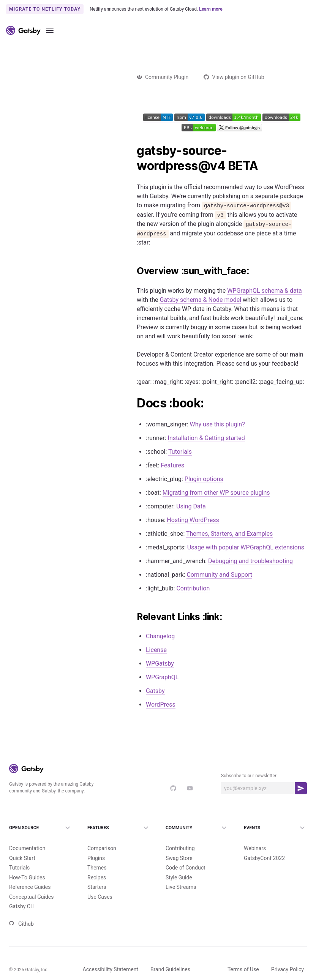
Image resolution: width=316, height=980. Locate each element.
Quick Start (22, 846)
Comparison (102, 836)
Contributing (180, 836)
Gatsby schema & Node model (200, 300)
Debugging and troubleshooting (250, 561)
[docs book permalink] (133, 403)
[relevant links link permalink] (133, 617)
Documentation (27, 836)
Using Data (191, 506)
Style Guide (179, 865)
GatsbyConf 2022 (264, 846)
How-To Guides (27, 865)
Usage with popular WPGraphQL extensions (246, 547)
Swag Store (179, 846)
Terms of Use (243, 957)
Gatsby (155, 691)
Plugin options (204, 479)
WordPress (161, 705)
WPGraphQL (162, 677)
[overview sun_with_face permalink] (133, 271)
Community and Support (219, 575)
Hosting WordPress (193, 520)
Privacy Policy (288, 957)
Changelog (160, 636)
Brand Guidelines (170, 957)
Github (21, 911)
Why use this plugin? (217, 424)
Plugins (96, 846)
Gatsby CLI (22, 894)
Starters (97, 874)
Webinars (255, 836)
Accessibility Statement (111, 957)
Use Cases (100, 884)
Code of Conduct (186, 855)
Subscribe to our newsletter (249, 776)
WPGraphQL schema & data (265, 291)
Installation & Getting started (206, 438)
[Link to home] (23, 30)
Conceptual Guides (31, 884)
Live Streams (181, 874)
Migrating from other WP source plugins (216, 493)
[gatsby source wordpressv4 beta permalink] (133, 151)
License (156, 650)
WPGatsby (160, 664)
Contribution (193, 588)
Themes (97, 855)
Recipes (97, 865)
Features (172, 465)
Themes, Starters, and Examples (229, 534)
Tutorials (180, 452)
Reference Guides (30, 874)
